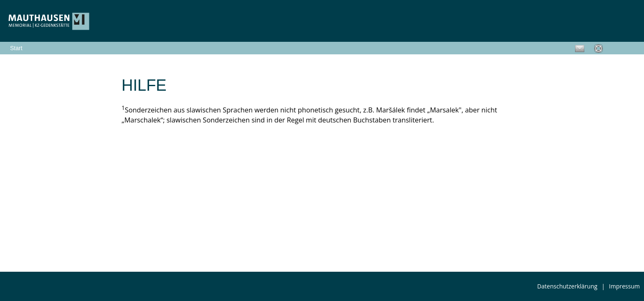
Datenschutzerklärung (567, 286)
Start (16, 48)
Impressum (624, 286)
